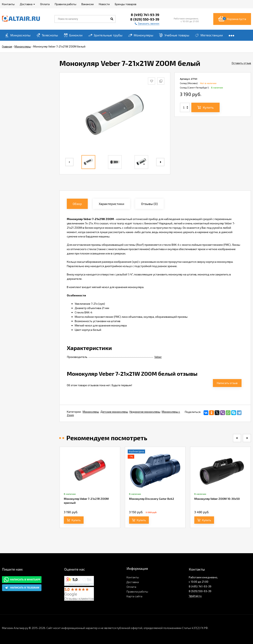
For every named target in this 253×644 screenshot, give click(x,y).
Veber (158, 357)
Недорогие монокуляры (145, 412)
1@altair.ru (195, 596)
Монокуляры (91, 412)
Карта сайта (134, 596)
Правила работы (137, 591)
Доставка (133, 582)
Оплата (131, 587)
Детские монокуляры (114, 412)
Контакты (133, 577)
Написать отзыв (227, 383)
